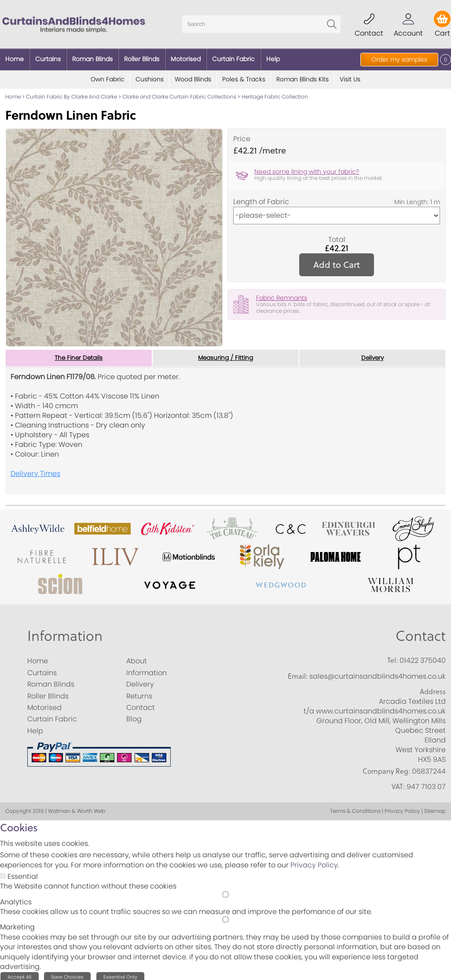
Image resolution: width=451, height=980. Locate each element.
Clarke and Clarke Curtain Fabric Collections (179, 94)
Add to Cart (337, 261)
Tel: (392, 658)
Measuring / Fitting (225, 355)
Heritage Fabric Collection (275, 94)
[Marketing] (225, 917)
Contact (421, 633)
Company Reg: (386, 768)
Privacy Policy (314, 862)
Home (13, 94)
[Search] (261, 23)
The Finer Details (79, 355)
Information (65, 633)
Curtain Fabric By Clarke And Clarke (71, 94)
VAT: (398, 784)
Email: (298, 673)
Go (332, 23)
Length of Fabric (261, 199)
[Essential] (3, 873)
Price (242, 136)
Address (433, 689)
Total (337, 237)
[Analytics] (225, 891)
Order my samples (399, 59)
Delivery (372, 355)
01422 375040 (423, 658)
